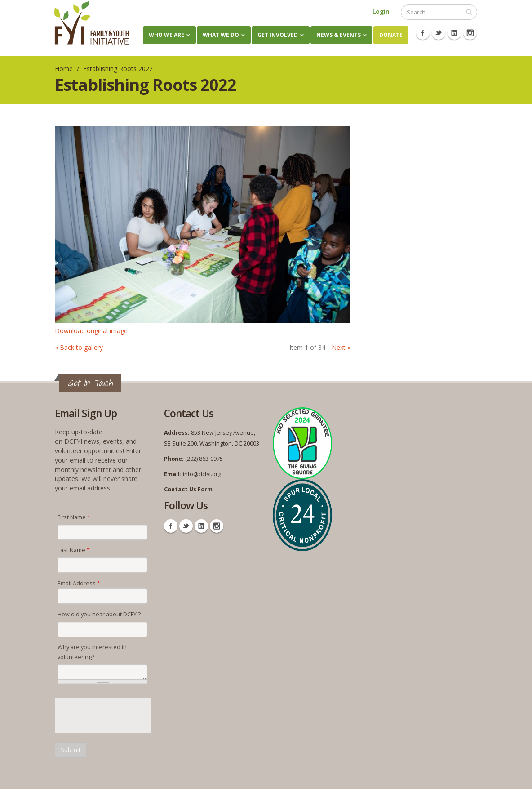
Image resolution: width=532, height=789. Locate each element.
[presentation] (123, 716)
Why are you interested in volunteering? (92, 652)
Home (64, 69)
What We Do (221, 35)
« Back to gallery (79, 347)
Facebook (423, 33)
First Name (74, 517)
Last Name (74, 550)
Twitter (439, 33)
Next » (341, 347)
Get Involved (278, 35)
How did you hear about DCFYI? (99, 614)
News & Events (339, 35)
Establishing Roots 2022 (118, 69)
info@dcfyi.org (202, 474)
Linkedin (454, 33)
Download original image (91, 331)
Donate (391, 35)
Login (381, 11)
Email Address (79, 583)
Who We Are (166, 35)
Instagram (470, 33)
